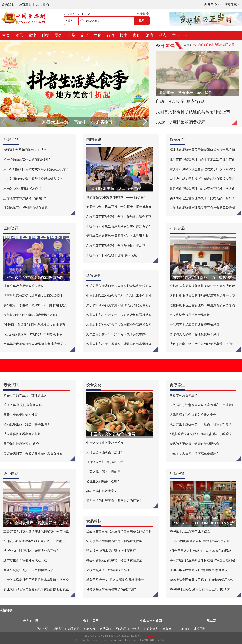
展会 (58, 35)
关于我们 (58, 629)
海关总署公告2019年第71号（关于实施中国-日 (118, 334)
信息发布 (90, 629)
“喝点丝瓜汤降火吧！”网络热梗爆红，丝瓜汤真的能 (205, 434)
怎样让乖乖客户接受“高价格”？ (25, 198)
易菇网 (211, 621)
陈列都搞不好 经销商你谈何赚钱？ (27, 208)
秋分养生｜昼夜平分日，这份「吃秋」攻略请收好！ (205, 424)
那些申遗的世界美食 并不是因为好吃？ (114, 501)
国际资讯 (11, 228)
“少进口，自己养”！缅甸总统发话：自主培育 (34, 325)
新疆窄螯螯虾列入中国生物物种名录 (28, 570)
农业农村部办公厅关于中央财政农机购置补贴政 (119, 315)
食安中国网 (91, 621)
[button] (145, 122)
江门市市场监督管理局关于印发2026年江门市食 (202, 160)
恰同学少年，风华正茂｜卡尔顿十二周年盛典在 (119, 207)
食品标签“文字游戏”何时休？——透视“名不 (116, 197)
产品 (71, 35)
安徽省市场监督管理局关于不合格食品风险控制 (202, 208)
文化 (97, 35)
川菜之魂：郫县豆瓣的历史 (105, 472)
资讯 (19, 35)
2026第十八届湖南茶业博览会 (190, 531)
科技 (45, 35)
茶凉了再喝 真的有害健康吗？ (24, 405)
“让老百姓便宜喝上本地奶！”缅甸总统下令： (34, 334)
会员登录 (8, 4)
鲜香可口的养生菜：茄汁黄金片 (25, 395)
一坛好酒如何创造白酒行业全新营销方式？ (33, 179)
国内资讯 (94, 139)
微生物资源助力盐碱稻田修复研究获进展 (114, 560)
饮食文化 (94, 385)
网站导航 (231, 4)
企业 (84, 35)
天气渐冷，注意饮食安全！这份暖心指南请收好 (202, 405)
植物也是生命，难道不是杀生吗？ (27, 424)
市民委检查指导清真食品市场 (190, 315)
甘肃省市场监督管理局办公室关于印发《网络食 (202, 189)
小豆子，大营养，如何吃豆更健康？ (194, 453)
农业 (32, 35)
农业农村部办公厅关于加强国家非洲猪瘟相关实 (119, 325)
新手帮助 (74, 629)
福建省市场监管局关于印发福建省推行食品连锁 (202, 150)
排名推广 (137, 629)
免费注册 (25, 4)
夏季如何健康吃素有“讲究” (22, 444)
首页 (6, 35)
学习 (176, 35)
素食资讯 (11, 385)
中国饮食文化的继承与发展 (105, 443)
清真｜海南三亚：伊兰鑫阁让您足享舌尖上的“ (201, 344)
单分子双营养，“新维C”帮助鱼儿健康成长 (115, 580)
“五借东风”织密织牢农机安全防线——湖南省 (34, 541)
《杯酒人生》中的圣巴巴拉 (105, 462)
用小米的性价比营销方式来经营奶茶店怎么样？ (36, 169)
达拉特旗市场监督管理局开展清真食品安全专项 (202, 296)
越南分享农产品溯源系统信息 (24, 286)
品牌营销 (11, 139)
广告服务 (153, 629)
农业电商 (11, 474)
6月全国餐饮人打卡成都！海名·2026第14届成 (200, 551)
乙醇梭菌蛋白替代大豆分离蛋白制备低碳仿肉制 (119, 531)
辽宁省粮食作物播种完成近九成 (25, 560)
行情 (110, 35)
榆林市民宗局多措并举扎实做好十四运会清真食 (202, 286)
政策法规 (94, 275)
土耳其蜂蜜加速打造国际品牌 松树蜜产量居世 (35, 344)
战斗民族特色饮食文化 (102, 491)
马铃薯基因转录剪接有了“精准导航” (111, 589)
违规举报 (199, 629)
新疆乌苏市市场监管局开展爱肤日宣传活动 (116, 246)
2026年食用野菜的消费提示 (180, 122)
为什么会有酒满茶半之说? (104, 452)
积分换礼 (168, 629)
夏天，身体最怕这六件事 (21, 415)
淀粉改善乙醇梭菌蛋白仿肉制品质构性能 (114, 541)
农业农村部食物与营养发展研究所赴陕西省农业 (36, 589)
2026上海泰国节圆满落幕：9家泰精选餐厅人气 (201, 580)
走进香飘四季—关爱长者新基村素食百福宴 (33, 453)
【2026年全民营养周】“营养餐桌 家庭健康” (199, 570)
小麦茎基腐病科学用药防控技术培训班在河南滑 (36, 580)
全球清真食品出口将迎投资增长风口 (194, 325)
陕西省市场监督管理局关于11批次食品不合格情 (202, 198)
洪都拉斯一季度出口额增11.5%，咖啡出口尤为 (35, 305)
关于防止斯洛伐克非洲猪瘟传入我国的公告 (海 (118, 305)
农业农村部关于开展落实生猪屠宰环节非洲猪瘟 (119, 344)
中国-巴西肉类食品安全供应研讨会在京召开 (200, 541)
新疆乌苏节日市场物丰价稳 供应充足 (112, 255)
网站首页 (42, 629)
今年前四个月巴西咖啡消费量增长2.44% (31, 315)
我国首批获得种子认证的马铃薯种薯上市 (193, 112)
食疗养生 (177, 385)
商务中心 (211, 4)
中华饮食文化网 (151, 621)
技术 (124, 35)
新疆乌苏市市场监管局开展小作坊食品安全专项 (119, 217)
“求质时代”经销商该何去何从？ (25, 150)
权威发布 (177, 139)
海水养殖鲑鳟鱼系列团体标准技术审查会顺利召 (202, 560)
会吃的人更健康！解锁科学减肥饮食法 (196, 444)
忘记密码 (43, 4)
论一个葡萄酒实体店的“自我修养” (27, 160)
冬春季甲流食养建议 (184, 395)
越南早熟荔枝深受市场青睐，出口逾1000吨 (33, 296)
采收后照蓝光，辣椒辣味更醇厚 (108, 570)
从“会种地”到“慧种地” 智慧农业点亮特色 (31, 551)
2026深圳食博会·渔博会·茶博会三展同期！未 (200, 589)
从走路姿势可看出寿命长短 (22, 434)
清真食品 (177, 228)
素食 (137, 35)
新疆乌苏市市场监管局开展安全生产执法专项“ (118, 226)
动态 (163, 35)
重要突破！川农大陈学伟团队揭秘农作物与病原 (36, 531)
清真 (150, 35)
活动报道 (177, 474)
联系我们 (105, 629)
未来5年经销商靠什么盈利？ (23, 189)
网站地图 (121, 629)
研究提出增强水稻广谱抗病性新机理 (111, 551)
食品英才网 (31, 621)
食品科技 (94, 521)
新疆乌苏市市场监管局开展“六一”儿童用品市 (117, 236)
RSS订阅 (184, 629)
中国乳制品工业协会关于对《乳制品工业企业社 (119, 296)
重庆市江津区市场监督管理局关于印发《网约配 (202, 169)
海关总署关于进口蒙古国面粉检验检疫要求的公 (119, 286)
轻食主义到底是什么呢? (103, 481)
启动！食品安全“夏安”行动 (180, 102)
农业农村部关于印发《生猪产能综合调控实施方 (202, 179)
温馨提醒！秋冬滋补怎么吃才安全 (193, 415)
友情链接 (6, 610)
